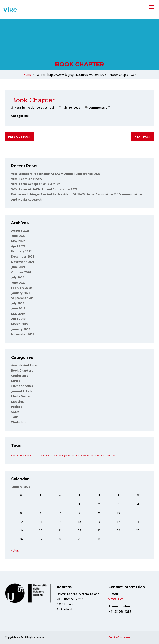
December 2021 (23, 256)
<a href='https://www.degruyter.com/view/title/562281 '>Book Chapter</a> (86, 75)
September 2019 (23, 298)
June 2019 (18, 308)
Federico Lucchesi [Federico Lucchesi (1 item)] (35, 456)
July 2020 (18, 277)
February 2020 (21, 288)
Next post (143, 136)
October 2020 (21, 272)
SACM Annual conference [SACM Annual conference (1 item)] (82, 456)
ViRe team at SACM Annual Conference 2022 (44, 189)
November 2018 (23, 334)
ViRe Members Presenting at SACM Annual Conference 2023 (56, 174)
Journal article (22, 391)
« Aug (15, 550)
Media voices (21, 396)
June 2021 (18, 267)
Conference (20, 376)
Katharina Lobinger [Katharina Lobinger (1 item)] (57, 456)
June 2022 (18, 236)
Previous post (19, 136)
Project (17, 407)
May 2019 (18, 314)
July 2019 (18, 303)
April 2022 (18, 246)
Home (28, 75)
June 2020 (18, 282)
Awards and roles (25, 365)
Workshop (19, 422)
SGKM (15, 412)
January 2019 (21, 329)
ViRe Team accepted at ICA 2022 (35, 184)
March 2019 (20, 324)
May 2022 (18, 241)
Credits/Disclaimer (119, 637)
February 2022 (21, 251)
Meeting (17, 401)
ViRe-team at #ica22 (27, 179)
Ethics (16, 381)
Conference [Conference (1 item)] (18, 456)
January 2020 (21, 293)
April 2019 (18, 319)
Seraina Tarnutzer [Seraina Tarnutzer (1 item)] (107, 456)
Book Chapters (22, 370)
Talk (14, 417)
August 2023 (20, 231)
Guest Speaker (22, 386)
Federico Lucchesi (41, 107)
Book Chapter (79, 64)
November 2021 (23, 262)
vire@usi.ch (116, 599)
